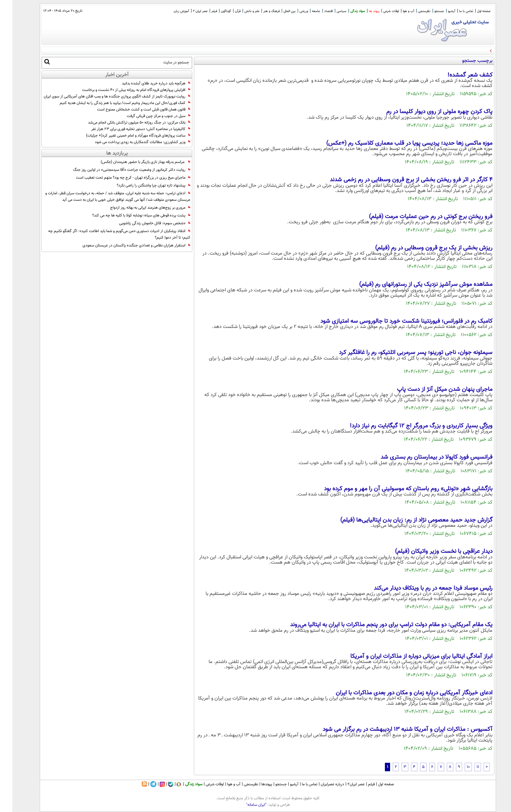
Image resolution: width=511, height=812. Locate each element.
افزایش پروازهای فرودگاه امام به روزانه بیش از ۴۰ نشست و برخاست (124, 90)
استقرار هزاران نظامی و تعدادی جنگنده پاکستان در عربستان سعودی (124, 245)
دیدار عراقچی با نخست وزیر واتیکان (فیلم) (431, 552)
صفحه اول (471, 11)
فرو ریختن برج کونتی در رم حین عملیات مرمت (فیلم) (418, 217)
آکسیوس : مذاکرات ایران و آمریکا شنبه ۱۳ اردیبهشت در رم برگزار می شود (395, 730)
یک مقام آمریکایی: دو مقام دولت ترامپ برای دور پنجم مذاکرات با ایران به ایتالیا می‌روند (379, 625)
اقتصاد (316, 11)
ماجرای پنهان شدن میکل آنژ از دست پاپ (432, 390)
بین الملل (277, 11)
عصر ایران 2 (188, 11)
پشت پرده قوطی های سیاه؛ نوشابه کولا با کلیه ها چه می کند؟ (129, 215)
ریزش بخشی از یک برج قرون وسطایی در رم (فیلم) (421, 248)
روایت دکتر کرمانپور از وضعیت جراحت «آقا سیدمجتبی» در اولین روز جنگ (119, 170)
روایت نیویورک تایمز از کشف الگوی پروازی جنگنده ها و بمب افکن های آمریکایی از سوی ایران (105, 96)
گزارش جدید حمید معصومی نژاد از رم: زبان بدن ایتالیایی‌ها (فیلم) (404, 520)
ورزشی (291, 11)
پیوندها (254, 784)
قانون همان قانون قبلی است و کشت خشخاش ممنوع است (131, 110)
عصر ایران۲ (344, 784)
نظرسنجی (412, 11)
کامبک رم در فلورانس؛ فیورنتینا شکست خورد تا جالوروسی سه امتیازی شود (394, 321)
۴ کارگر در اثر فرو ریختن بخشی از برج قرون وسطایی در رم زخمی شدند (399, 180)
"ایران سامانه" (244, 805)
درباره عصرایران (320, 784)
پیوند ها (362, 11)
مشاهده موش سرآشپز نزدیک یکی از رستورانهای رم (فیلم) (413, 285)
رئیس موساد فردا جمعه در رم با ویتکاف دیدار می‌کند (421, 588)
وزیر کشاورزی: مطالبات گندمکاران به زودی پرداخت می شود (130, 142)
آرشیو (439, 11)
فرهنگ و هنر (259, 11)
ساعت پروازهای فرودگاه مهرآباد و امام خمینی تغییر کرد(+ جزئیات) (126, 136)
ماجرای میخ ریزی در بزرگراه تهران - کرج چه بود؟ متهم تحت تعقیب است (121, 178)
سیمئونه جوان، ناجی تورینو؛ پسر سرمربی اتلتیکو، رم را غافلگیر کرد (403, 353)
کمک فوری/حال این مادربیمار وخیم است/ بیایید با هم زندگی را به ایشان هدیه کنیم (113, 103)
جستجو (427, 11)
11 (465, 767)
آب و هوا (396, 11)
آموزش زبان (169, 11)
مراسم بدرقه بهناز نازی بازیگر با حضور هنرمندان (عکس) (133, 162)
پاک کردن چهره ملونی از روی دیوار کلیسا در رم (427, 112)
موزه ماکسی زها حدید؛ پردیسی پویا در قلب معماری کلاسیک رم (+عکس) (397, 143)
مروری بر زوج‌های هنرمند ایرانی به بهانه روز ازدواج (138, 208)
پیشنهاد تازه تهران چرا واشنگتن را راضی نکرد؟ (141, 185)
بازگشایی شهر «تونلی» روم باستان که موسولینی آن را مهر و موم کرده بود (396, 489)
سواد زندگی (345, 11)
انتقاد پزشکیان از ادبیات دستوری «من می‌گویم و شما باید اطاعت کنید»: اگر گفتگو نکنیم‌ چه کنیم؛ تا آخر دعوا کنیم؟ (107, 234)
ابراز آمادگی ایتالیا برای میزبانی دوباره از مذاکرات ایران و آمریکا (409, 657)
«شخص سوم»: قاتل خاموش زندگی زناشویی (142, 223)
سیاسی (329, 11)
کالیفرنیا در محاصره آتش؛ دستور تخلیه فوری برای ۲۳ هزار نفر (128, 129)
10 (456, 767)
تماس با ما (454, 11)
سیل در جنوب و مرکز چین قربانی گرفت (146, 116)
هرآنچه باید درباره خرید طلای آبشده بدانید (144, 83)
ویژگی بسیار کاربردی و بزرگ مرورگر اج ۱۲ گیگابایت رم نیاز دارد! (409, 426)
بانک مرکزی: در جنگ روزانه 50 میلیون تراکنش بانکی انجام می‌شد (127, 123)
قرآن (225, 11)
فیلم (202, 11)
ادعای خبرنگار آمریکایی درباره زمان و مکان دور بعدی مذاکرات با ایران (402, 693)
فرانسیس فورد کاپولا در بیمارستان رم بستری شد (424, 457)
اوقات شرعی (379, 11)
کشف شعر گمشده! (458, 75)
